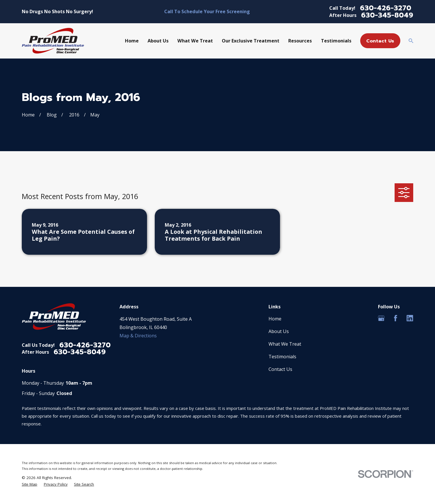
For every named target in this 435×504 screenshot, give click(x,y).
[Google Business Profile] (381, 318)
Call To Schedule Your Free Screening (207, 11)
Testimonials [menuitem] (336, 41)
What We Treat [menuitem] (195, 41)
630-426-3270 (386, 8)
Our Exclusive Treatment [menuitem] (251, 41)
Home (275, 319)
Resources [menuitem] (300, 41)
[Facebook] (396, 318)
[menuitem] (30, 484)
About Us (279, 331)
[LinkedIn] (410, 318)
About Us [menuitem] (158, 41)
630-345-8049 (387, 15)
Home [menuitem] (132, 41)
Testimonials (282, 357)
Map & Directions (138, 336)
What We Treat (285, 344)
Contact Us (380, 41)
